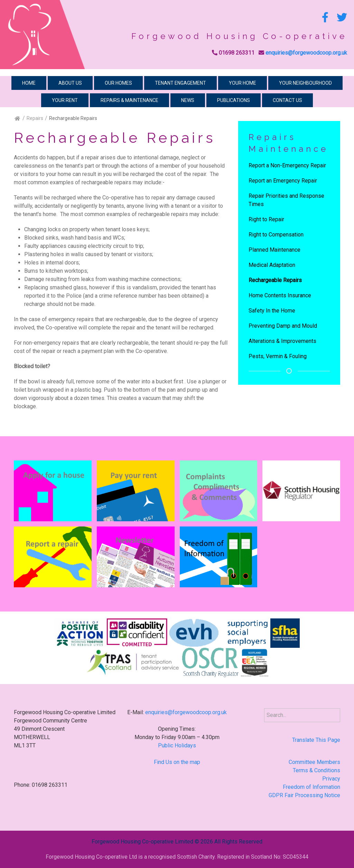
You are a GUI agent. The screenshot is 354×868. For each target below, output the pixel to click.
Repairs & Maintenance (129, 100)
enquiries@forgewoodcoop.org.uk (306, 53)
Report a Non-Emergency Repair (287, 165)
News (188, 100)
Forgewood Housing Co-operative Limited (142, 842)
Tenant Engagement (180, 83)
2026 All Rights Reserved (231, 842)
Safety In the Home (272, 311)
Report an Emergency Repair (283, 181)
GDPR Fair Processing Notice (304, 795)
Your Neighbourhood (305, 83)
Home (29, 83)
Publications (234, 100)
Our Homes (118, 83)
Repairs (35, 118)
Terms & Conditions (316, 770)
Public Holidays (177, 745)
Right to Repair (266, 219)
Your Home (243, 83)
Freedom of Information (311, 787)
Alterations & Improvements (282, 341)
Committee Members (314, 762)
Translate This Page (316, 740)
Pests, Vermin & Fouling (278, 356)
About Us (70, 83)
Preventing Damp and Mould (283, 326)
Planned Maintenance (274, 250)
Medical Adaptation (272, 265)
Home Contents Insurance (280, 295)
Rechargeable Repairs (275, 280)
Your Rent (65, 100)
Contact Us (287, 100)
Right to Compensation (276, 235)
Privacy (331, 779)
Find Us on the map (177, 762)
